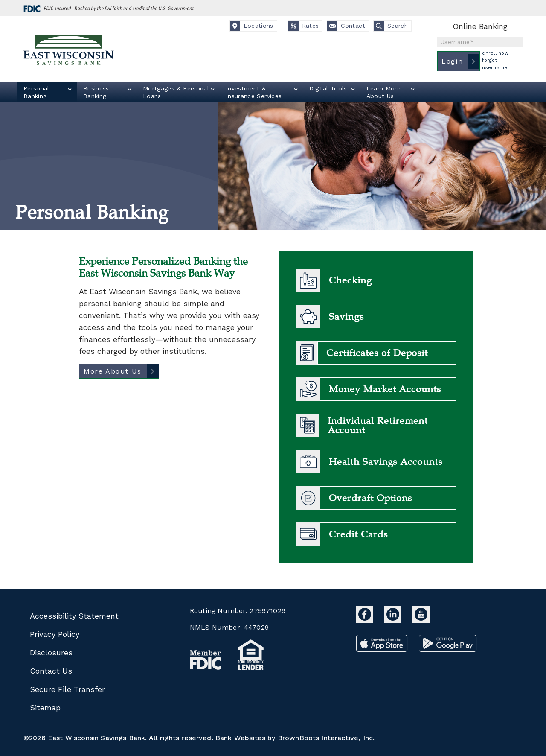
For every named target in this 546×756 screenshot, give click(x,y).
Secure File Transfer (67, 689)
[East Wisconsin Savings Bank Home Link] (69, 52)
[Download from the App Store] (383, 649)
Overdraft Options (370, 498)
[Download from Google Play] (448, 649)
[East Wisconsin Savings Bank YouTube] (421, 620)
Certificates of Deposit (377, 353)
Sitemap (45, 708)
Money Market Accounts (385, 389)
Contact (346, 26)
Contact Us (51, 671)
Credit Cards (358, 534)
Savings (346, 317)
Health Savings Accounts (386, 462)
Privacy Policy (55, 634)
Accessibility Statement (74, 616)
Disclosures (51, 652)
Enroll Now (495, 53)
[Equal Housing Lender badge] (251, 657)
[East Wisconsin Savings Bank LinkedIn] (394, 620)
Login (452, 61)
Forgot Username (495, 64)
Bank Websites (240, 738)
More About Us (113, 371)
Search (391, 26)
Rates (304, 26)
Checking (350, 280)
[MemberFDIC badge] (206, 662)
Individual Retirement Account (378, 426)
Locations (252, 26)
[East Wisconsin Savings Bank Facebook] (366, 620)
